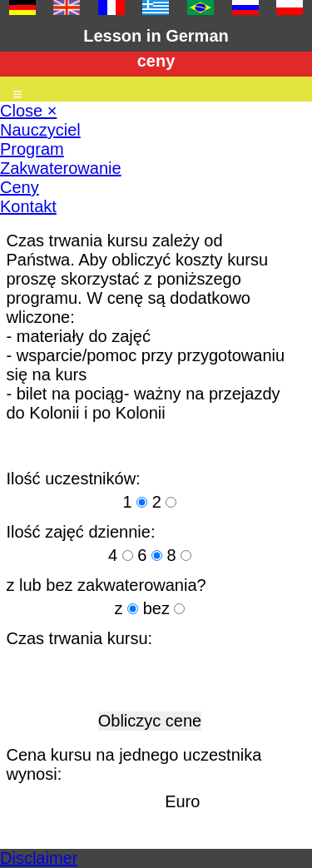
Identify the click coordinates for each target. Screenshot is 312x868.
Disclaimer (39, 858)
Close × (28, 111)
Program (32, 149)
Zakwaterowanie (61, 168)
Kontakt (28, 206)
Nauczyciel (40, 130)
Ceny (20, 187)
